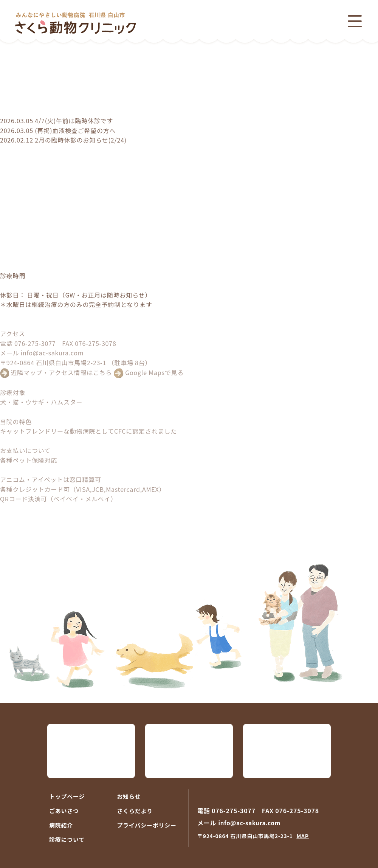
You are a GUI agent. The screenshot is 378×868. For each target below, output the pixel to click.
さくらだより (135, 811)
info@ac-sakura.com (52, 353)
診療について (67, 839)
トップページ (67, 796)
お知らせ (129, 796)
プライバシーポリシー (147, 825)
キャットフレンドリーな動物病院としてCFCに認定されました (88, 431)
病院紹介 (61, 825)
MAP (302, 836)
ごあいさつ (64, 811)
